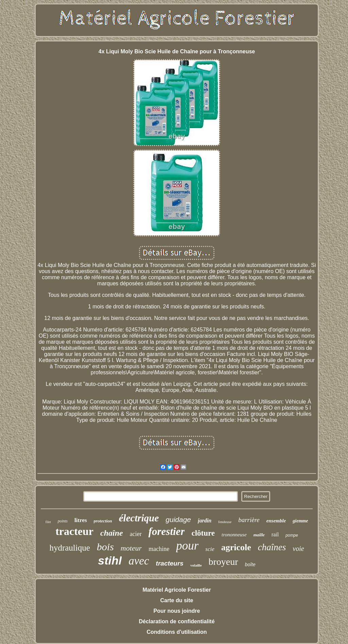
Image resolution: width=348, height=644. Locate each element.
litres (81, 520)
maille (259, 535)
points (63, 521)
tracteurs (170, 563)
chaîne (112, 533)
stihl (110, 560)
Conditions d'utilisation (177, 632)
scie (210, 549)
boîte (250, 565)
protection (103, 521)
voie (298, 549)
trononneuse (234, 535)
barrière (249, 520)
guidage (178, 520)
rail (275, 534)
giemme (300, 521)
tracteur (74, 531)
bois (105, 547)
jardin (205, 521)
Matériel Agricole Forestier (177, 590)
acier (136, 534)
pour (187, 546)
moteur (131, 548)
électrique (139, 518)
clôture (203, 533)
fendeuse (225, 522)
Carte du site (177, 600)
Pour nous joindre (177, 611)
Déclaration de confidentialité (177, 621)
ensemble (276, 521)
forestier (167, 531)
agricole (236, 547)
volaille (196, 565)
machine (159, 549)
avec (139, 561)
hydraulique (69, 548)
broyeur (223, 562)
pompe (292, 535)
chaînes (272, 547)
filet (48, 522)
